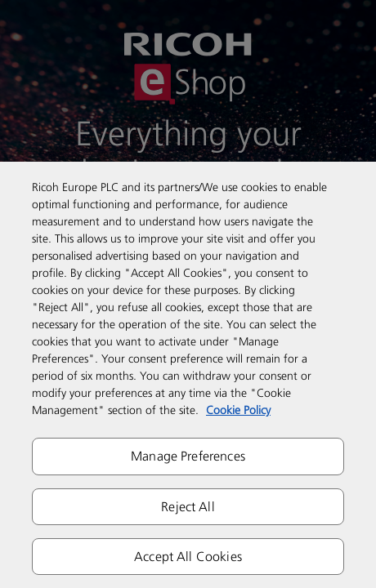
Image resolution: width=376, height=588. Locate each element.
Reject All (188, 506)
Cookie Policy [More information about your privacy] (238, 410)
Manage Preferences (188, 456)
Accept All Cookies (188, 556)
